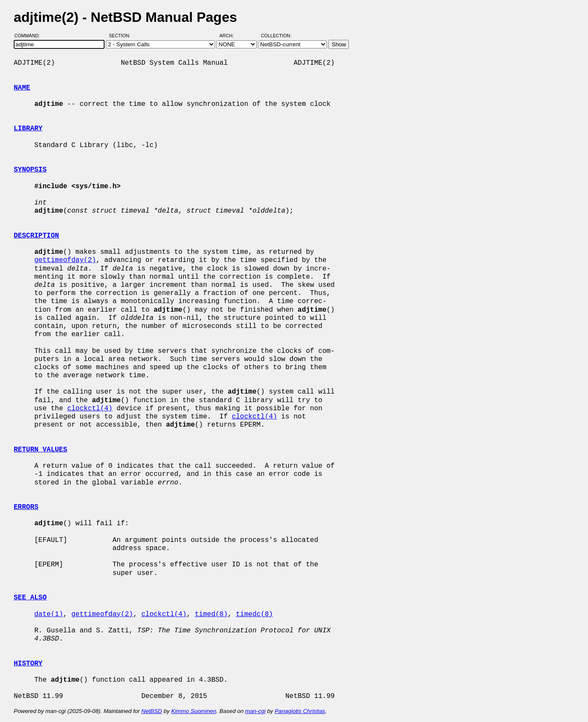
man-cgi (255, 711)
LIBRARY (28, 129)
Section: (121, 36)
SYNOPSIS (30, 170)
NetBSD (152, 711)
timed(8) (211, 614)
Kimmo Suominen (193, 711)
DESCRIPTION (36, 236)
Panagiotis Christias (300, 711)
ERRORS (26, 507)
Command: (30, 36)
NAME (22, 88)
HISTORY (28, 664)
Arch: (230, 36)
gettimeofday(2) (65, 260)
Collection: (276, 36)
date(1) (49, 614)
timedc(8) (254, 614)
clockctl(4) (90, 409)
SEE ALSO (30, 598)
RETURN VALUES (40, 450)
